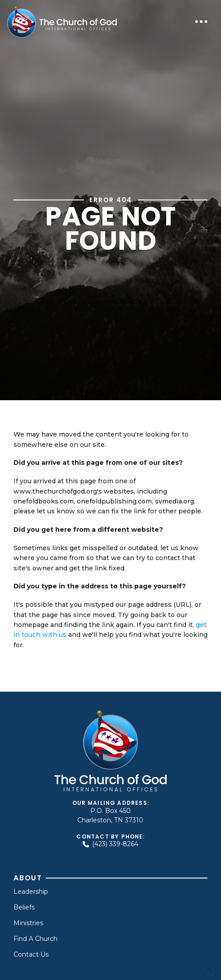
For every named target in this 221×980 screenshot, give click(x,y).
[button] (201, 22)
